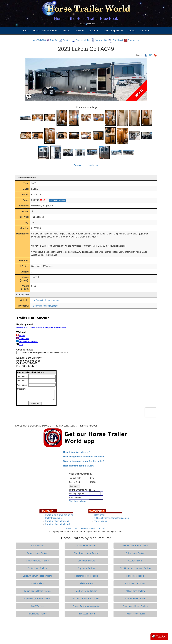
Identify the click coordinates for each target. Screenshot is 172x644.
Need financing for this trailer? (79, 466)
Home (25, 31)
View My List (99, 40)
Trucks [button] (79, 31)
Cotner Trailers (135, 561)
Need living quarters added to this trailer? (84, 457)
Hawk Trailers (37, 583)
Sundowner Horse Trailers (135, 606)
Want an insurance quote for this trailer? (84, 461)
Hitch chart (99, 515)
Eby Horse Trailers (86, 568)
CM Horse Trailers (86, 561)
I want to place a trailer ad (57, 524)
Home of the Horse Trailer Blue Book (86, 18)
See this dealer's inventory (45, 306)
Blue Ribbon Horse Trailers (86, 553)
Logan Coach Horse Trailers (37, 591)
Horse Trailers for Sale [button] (45, 31)
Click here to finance (79, 501)
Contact (103, 529)
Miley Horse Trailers (135, 591)
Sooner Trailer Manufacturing (86, 606)
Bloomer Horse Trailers (37, 553)
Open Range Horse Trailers (37, 599)
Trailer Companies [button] (113, 31)
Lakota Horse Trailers (135, 583)
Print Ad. (52, 40)
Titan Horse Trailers (37, 614)
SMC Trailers (37, 606)
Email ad (65, 40)
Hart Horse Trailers (135, 576)
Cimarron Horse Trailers (37, 561)
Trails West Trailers (86, 614)
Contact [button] (145, 31)
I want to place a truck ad (57, 521)
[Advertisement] (86, 630)
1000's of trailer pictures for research (111, 518)
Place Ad (66, 31)
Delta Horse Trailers (37, 568)
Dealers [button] (93, 31)
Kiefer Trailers (86, 583)
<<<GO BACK (39, 40)
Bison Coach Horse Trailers (135, 546)
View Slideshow (86, 165)
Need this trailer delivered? (77, 452)
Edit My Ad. (116, 40)
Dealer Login (71, 529)
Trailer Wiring (101, 521)
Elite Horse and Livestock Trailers (135, 568)
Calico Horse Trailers (135, 553)
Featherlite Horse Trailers (86, 576)
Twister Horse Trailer (135, 614)
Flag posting (132, 40)
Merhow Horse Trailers (86, 591)
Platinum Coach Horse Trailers (86, 599)
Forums (131, 31)
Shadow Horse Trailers (135, 599)
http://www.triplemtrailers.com (46, 300)
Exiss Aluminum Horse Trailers (37, 576)
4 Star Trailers (37, 546)
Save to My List (81, 40)
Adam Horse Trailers (86, 546)
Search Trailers (88, 529)
